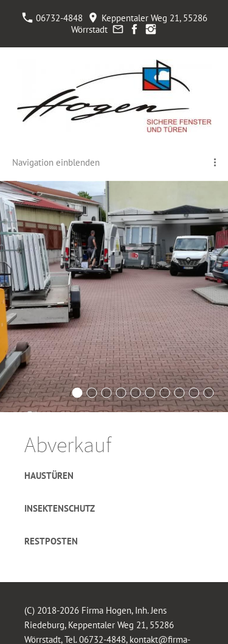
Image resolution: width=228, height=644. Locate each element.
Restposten (51, 541)
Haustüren (49, 476)
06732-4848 (53, 18)
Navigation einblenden (56, 162)
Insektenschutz (60, 508)
